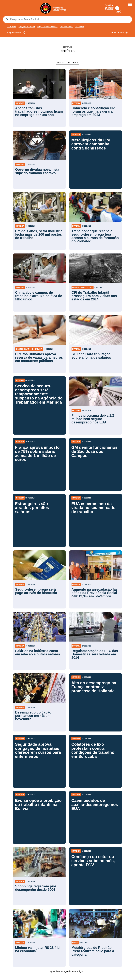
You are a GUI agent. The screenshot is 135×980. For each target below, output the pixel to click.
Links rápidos (120, 33)
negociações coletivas (47, 26)
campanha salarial (27, 26)
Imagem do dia (16, 33)
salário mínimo (66, 26)
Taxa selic (80, 26)
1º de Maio (12, 26)
